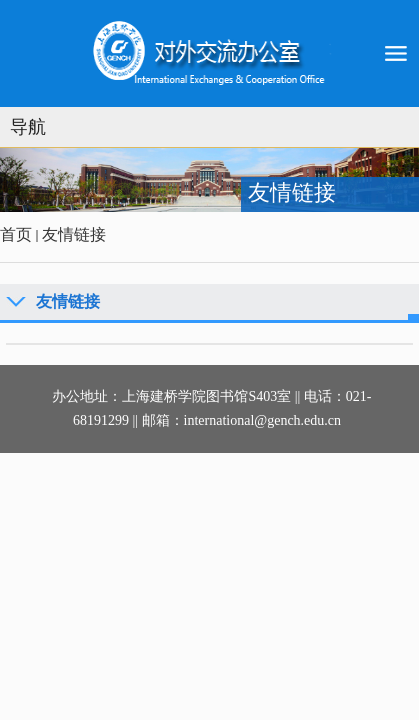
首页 (16, 234)
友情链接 (74, 234)
